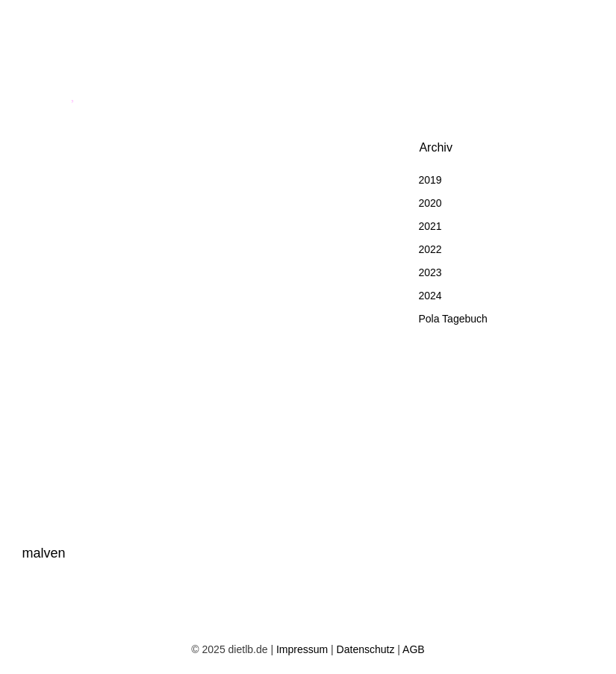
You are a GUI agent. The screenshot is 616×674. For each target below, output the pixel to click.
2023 (430, 272)
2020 (430, 203)
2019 (430, 180)
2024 (430, 296)
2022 (430, 249)
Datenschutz (366, 649)
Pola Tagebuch (452, 319)
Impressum (302, 649)
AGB (414, 649)
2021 (430, 226)
